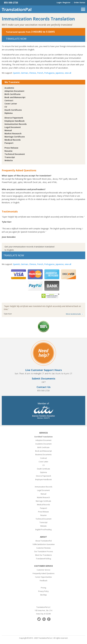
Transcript (10, 157)
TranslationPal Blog (43, 559)
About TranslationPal (43, 541)
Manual (8, 130)
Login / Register (64, 3)
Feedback (43, 581)
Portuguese (49, 73)
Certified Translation (43, 437)
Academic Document (43, 444)
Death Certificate (13, 110)
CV (6, 107)
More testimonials (73, 314)
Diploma (9, 113)
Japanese (60, 73)
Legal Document (13, 127)
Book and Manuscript (15, 97)
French (40, 73)
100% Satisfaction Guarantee (43, 544)
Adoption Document (14, 91)
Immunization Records (16, 124)
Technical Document (15, 154)
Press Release (11, 148)
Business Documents (43, 455)
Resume (8, 151)
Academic (9, 88)
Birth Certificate (12, 94)
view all (68, 73)
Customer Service (43, 570)
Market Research (13, 134)
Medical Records (13, 140)
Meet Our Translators (43, 555)
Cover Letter (11, 104)
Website (9, 160)
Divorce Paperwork (14, 118)
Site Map (43, 595)
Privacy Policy (43, 591)
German (24, 73)
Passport (9, 143)
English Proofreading (43, 530)
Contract (9, 100)
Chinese (33, 73)
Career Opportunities (43, 577)
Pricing (43, 588)
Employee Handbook (15, 121)
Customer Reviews (43, 548)
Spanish (16, 73)
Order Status (80, 3)
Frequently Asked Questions (43, 573)
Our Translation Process (43, 552)
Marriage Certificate (15, 137)
